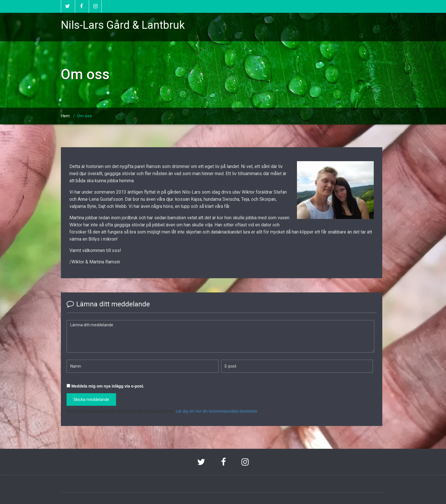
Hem (65, 116)
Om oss (84, 116)
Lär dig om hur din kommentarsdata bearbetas (217, 411)
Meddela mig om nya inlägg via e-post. (108, 386)
